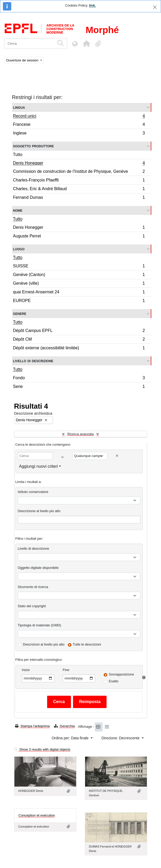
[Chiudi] (155, 7)
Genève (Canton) (79, 275)
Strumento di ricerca (33, 587)
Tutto (18, 155)
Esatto (114, 681)
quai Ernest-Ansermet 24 (79, 293)
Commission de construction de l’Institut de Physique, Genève (79, 172)
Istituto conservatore (33, 492)
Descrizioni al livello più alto (44, 644)
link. (92, 5)
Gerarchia (64, 726)
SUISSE (79, 267)
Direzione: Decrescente (121, 738)
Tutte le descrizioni (87, 644)
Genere (20, 313)
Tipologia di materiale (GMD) (40, 625)
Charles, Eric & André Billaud (79, 189)
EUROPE (79, 301)
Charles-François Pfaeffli (79, 181)
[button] (86, 44)
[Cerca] (29, 43)
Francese (79, 125)
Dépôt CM (79, 340)
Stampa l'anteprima (32, 726)
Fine (66, 670)
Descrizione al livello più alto (39, 511)
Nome (18, 210)
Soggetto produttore (34, 146)
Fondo (79, 379)
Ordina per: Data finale (71, 738)
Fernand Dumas (79, 198)
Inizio (26, 670)
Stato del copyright (32, 606)
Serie (79, 387)
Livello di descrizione (33, 361)
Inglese (79, 134)
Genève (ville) (79, 284)
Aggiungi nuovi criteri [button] (39, 466)
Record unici (79, 117)
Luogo (19, 249)
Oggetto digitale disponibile (38, 568)
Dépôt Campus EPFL (79, 331)
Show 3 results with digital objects (42, 749)
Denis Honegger (79, 164)
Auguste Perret (79, 237)
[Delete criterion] (117, 456)
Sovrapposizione (121, 674)
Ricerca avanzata (80, 434)
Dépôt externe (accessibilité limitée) (79, 349)
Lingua (19, 107)
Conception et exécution (37, 815)
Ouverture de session (23, 60)
